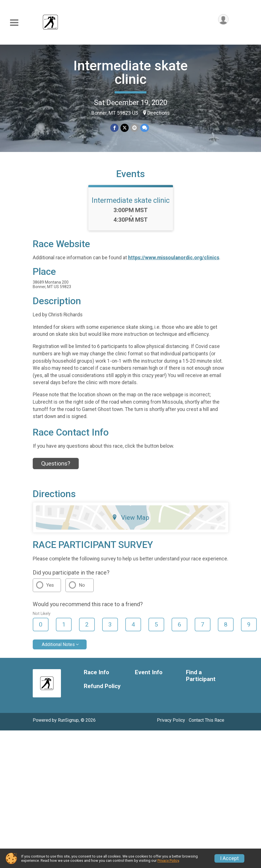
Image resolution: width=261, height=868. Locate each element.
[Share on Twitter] (125, 128)
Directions (159, 113)
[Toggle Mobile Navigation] (14, 23)
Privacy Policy (171, 720)
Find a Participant (201, 676)
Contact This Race (207, 720)
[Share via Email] (134, 128)
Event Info (149, 672)
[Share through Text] (145, 128)
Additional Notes (58, 644)
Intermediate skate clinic (130, 72)
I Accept (229, 858)
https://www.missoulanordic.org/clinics (174, 258)
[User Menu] (223, 19)
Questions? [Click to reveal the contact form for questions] (56, 464)
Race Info (96, 672)
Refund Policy (102, 686)
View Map (130, 517)
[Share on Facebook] (115, 128)
